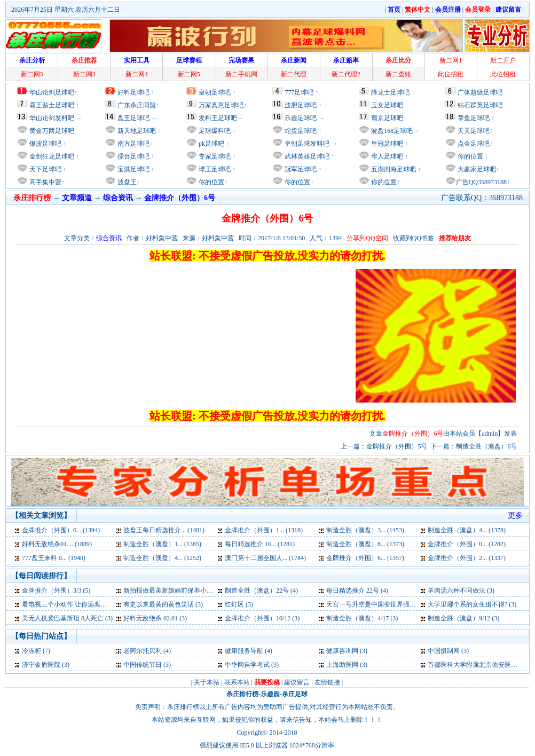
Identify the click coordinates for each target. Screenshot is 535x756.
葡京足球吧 (387, 118)
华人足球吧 (386, 156)
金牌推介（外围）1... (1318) (264, 530)
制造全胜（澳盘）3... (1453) (365, 530)
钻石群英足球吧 (480, 105)
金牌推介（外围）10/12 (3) (262, 618)
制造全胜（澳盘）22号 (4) (261, 590)
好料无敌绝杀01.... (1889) (57, 544)
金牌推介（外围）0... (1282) (467, 544)
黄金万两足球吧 (52, 131)
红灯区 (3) (239, 604)
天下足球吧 (45, 169)
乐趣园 (270, 694)
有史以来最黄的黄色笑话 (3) (163, 604)
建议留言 (297, 682)
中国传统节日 (143, 665)
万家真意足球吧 (221, 105)
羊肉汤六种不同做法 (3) (461, 590)
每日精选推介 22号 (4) (357, 590)
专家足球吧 (214, 156)
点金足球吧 (473, 144)
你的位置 (211, 182)
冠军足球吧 (300, 169)
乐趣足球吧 (301, 118)
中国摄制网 (444, 651)
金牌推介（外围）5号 (397, 446)
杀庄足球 (295, 694)
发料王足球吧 (218, 118)
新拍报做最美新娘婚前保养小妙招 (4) (176, 590)
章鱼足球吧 (474, 118)
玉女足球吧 (387, 105)
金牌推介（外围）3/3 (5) (56, 590)
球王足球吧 (214, 169)
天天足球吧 (473, 131)
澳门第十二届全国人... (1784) (265, 558)
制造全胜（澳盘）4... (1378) (467, 530)
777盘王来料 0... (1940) (54, 558)
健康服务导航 (244, 651)
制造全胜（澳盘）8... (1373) (365, 544)
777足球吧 (299, 92)
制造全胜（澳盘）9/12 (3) (463, 618)
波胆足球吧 (301, 105)
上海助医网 (342, 665)
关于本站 (207, 682)
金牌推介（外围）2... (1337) (467, 558)
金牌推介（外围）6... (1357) (365, 558)
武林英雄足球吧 (306, 156)
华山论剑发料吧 (52, 118)
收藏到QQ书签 (414, 238)
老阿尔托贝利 (143, 651)
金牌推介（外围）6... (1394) (61, 530)
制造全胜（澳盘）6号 (486, 446)
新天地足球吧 (136, 131)
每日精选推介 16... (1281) (260, 544)
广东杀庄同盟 (137, 105)
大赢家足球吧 (476, 169)
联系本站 (237, 682)
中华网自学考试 (247, 665)
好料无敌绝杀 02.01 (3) (155, 618)
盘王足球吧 (133, 118)
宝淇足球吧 (133, 169)
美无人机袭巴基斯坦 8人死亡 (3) (67, 618)
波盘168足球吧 (392, 131)
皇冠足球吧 (386, 144)
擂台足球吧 (133, 156)
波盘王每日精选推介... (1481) (164, 530)
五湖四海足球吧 (393, 169)
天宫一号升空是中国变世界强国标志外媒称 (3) (392, 604)
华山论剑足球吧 (52, 92)
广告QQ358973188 (481, 182)
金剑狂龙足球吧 (51, 156)
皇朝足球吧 (215, 92)
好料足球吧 (133, 92)
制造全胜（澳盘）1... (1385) (162, 544)
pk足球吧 (211, 144)
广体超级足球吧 (480, 92)
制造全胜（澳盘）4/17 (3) (362, 618)
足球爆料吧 (215, 131)
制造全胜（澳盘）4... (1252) (162, 558)
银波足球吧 (45, 144)
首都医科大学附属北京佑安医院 (473, 665)
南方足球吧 (133, 144)
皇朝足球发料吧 (306, 144)
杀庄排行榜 (242, 694)
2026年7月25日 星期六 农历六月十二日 (66, 10)
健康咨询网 (342, 651)
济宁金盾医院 (41, 665)
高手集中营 (45, 182)
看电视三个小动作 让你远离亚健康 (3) (75, 604)
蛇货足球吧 (301, 131)
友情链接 (327, 682)
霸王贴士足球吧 (52, 105)
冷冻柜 (32, 651)
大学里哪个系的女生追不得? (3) (472, 604)
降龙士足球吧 (390, 92)
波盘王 (126, 182)
